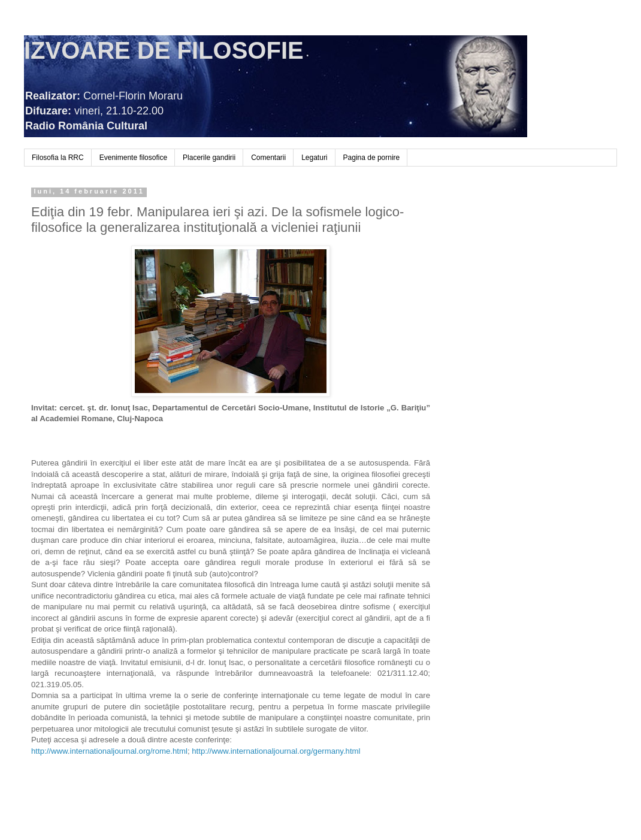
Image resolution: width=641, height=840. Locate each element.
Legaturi (314, 158)
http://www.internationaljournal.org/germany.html (276, 751)
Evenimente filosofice (133, 158)
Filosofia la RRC (58, 158)
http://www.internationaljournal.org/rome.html (109, 751)
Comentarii (268, 158)
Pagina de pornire (372, 158)
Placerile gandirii (209, 158)
